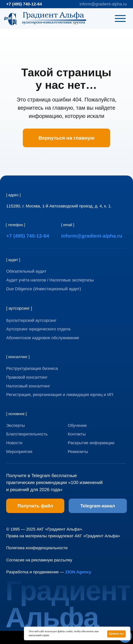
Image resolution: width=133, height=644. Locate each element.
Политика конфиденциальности (37, 548)
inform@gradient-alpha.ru (103, 4)
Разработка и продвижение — (49, 572)
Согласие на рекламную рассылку (39, 560)
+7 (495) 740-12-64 (24, 4)
